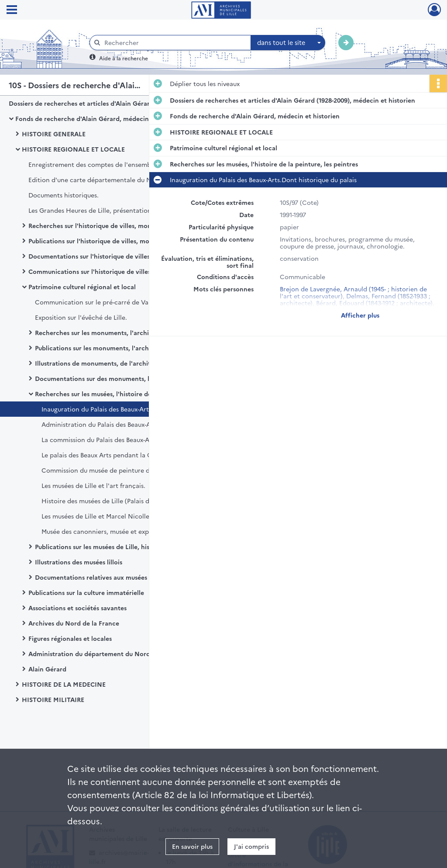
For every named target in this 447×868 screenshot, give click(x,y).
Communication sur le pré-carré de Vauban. (100, 302)
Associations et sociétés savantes (77, 608)
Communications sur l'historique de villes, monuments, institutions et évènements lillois (116, 271)
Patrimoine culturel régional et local (82, 287)
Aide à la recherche (124, 58)
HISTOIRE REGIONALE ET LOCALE (73, 149)
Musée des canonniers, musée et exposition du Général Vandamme (129, 531)
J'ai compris (251, 846)
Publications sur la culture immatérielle (86, 592)
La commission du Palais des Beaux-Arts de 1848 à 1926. (122, 439)
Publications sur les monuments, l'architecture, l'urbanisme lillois (122, 348)
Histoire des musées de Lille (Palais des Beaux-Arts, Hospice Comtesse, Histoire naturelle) (129, 501)
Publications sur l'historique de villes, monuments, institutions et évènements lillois (116, 241)
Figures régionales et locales (70, 638)
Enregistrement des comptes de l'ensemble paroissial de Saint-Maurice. (116, 164)
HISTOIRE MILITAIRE (53, 699)
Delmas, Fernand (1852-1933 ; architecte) (355, 299)
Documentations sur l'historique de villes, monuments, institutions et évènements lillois (116, 256)
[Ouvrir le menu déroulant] (12, 10)
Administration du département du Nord (89, 654)
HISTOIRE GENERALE (54, 134)
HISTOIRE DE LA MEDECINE (64, 684)
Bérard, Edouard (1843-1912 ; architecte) (374, 303)
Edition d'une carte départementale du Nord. (96, 180)
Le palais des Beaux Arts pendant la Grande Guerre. (117, 455)
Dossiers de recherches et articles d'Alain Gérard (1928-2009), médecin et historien (96, 103)
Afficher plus (360, 315)
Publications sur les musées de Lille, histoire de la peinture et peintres (122, 546)
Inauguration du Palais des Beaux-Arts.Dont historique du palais (129, 409)
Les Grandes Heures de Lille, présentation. (91, 210)
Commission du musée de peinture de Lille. (105, 470)
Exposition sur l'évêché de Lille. (81, 317)
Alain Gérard (47, 669)
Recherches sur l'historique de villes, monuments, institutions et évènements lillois (116, 225)
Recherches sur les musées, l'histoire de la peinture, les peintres (122, 394)
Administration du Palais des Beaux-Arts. (101, 424)
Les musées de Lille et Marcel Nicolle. (96, 516)
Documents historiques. (64, 195)
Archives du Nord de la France (74, 623)
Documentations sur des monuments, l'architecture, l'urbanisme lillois (122, 378)
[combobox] (288, 43)
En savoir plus (192, 846)
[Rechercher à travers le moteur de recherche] (175, 43)
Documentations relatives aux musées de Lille (103, 577)
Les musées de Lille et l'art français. (93, 485)
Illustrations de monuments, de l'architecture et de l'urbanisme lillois (122, 363)
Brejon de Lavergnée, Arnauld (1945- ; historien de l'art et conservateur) (353, 292)
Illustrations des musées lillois (79, 562)
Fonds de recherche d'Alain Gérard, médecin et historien (100, 118)
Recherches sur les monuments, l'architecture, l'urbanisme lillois (122, 332)
